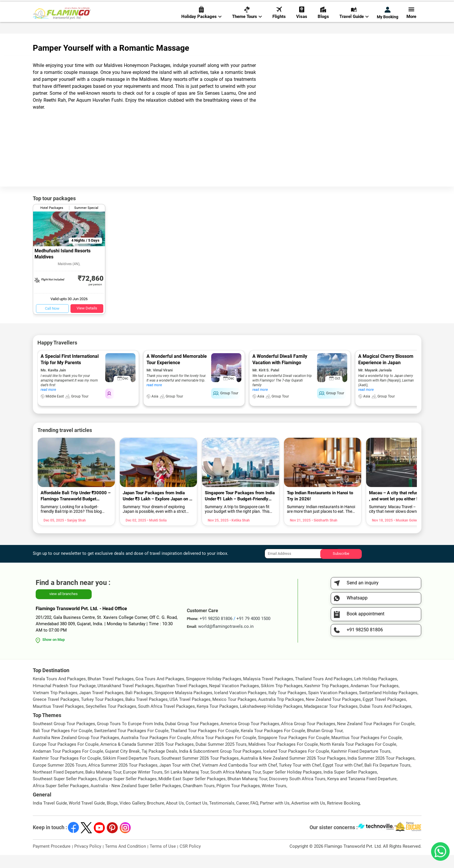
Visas (302, 24)
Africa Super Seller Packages (61, 799)
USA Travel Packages (190, 712)
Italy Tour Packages (287, 706)
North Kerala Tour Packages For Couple (358, 757)
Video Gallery (132, 816)
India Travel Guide (50, 816)
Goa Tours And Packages (160, 692)
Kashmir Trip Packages (327, 699)
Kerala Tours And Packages (59, 692)
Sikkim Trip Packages (282, 699)
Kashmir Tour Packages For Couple (67, 771)
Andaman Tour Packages (375, 699)
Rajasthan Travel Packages (181, 699)
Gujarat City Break (122, 764)
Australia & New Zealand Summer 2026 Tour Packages (293, 771)
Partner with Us (275, 816)
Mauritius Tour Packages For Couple (367, 751)
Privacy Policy (88, 859)
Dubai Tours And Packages (385, 719)
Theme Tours (247, 24)
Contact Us (197, 816)
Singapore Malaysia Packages (183, 706)
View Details (87, 321)
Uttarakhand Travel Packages (126, 699)
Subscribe (341, 567)
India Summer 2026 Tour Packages (381, 771)
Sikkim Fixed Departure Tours (131, 771)
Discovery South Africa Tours (297, 792)
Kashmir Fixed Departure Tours (361, 764)
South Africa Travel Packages (167, 719)
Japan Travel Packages (101, 706)
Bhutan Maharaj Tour (247, 792)
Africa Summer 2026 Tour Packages (123, 778)
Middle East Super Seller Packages (192, 792)
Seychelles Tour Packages (111, 719)
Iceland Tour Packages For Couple (296, 764)
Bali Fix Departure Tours (387, 778)
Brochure (155, 816)
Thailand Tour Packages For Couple (205, 744)
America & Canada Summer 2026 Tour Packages (147, 757)
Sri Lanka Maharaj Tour (186, 785)
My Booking (388, 24)
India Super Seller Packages (350, 785)
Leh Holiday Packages (376, 692)
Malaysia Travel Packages (268, 692)
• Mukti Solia (156, 533)
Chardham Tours (199, 799)
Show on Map (54, 653)
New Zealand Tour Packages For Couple (376, 737)
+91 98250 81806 (314, 7)
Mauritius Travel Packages (58, 719)
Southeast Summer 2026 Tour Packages (200, 771)
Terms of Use (163, 859)
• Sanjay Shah (75, 533)
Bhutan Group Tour (325, 744)
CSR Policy (190, 859)
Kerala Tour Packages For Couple (273, 744)
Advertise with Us (308, 816)
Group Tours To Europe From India (130, 737)
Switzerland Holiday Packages (388, 706)
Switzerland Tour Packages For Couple (131, 744)
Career (242, 816)
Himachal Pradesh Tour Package (64, 699)
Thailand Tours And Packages (324, 692)
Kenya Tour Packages (217, 719)
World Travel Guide (87, 816)
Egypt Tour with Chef (343, 778)
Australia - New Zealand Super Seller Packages (136, 799)
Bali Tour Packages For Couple (63, 744)
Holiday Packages (201, 24)
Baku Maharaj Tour (103, 785)
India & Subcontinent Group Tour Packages (220, 764)
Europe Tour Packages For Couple (66, 757)
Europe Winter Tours (143, 785)
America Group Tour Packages (250, 737)
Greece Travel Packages (56, 712)
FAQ (254, 816)
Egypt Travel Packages (384, 712)
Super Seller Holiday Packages (292, 785)
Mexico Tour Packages (234, 712)
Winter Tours (274, 799)
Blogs (323, 24)
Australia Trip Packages (281, 712)
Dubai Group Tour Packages (192, 737)
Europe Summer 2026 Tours (60, 778)
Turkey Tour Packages (102, 712)
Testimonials (222, 816)
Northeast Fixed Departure (58, 785)
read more (48, 403)
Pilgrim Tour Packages (238, 799)
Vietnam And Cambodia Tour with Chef (239, 778)
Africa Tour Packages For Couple (224, 751)
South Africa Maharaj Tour (236, 785)
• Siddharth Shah (324, 533)
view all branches (64, 607)
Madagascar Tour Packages (331, 719)
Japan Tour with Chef (180, 778)
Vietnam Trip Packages (55, 706)
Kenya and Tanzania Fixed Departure (362, 792)
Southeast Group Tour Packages (64, 737)
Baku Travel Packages (146, 712)
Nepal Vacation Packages (234, 699)
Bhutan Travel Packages (111, 692)
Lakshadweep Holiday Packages (271, 719)
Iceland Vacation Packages (240, 706)
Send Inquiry (410, 6)
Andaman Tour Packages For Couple (68, 764)
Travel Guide (354, 24)
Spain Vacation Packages (333, 706)
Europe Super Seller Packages (128, 792)
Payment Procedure (52, 859)
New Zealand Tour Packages (333, 712)
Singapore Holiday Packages (214, 692)
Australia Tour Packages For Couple (156, 751)
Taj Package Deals (159, 764)
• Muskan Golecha (407, 533)
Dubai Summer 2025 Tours (221, 757)
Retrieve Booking (343, 816)
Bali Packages (139, 706)
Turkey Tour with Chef (300, 778)
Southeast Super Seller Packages (65, 792)
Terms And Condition (125, 859)
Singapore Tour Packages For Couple (294, 751)
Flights (279, 24)
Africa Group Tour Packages (308, 737)
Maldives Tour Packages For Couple (283, 757)
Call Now (52, 321)
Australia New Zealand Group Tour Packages (76, 751)
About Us (175, 816)
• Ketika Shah (239, 533)
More (411, 24)
